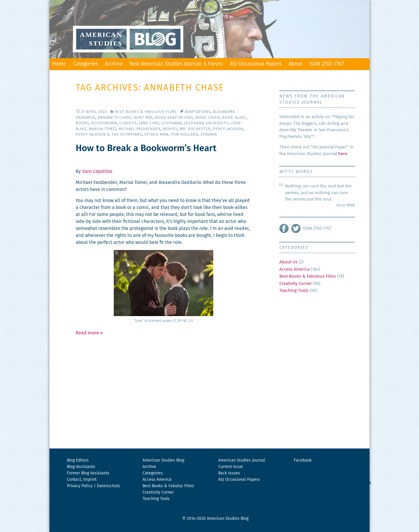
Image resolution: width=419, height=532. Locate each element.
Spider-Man (156, 135)
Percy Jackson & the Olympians (109, 135)
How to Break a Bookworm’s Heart (146, 149)
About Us (288, 262)
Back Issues (229, 473)
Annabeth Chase (114, 118)
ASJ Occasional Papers (256, 64)
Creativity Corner (296, 284)
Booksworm (104, 123)
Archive (114, 64)
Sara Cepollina (97, 171)
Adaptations (198, 112)
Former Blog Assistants (88, 473)
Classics (128, 123)
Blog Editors (78, 460)
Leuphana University (206, 123)
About (295, 64)
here (343, 154)
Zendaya (209, 135)
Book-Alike (234, 118)
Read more (89, 333)
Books (82, 123)
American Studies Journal (242, 460)
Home (59, 64)
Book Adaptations (174, 118)
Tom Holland (184, 135)
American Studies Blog (163, 460)
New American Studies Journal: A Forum (176, 64)
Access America (294, 269)
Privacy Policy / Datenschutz (93, 486)
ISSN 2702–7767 (327, 64)
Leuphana (171, 123)
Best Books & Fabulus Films (168, 486)
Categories (85, 64)
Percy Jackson (228, 129)
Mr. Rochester (195, 129)
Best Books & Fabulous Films (146, 112)
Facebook (303, 460)
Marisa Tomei (103, 129)
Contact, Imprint (82, 480)
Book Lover (208, 118)
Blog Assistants (81, 467)
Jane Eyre (149, 123)
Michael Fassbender (140, 129)
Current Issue (231, 467)
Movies (170, 129)
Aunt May (143, 118)
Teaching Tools (294, 291)
